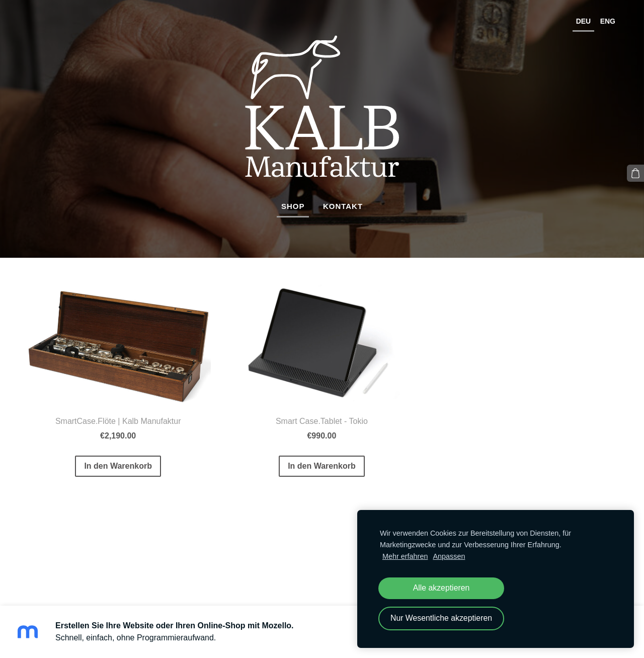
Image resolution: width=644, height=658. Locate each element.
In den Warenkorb (118, 466)
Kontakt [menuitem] (343, 206)
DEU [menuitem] (584, 21)
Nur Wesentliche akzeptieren (441, 618)
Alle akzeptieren (441, 588)
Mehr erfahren (405, 556)
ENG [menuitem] (608, 21)
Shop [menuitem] (293, 206)
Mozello (79, 579)
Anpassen (449, 556)
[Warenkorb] (635, 173)
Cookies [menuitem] (40, 551)
